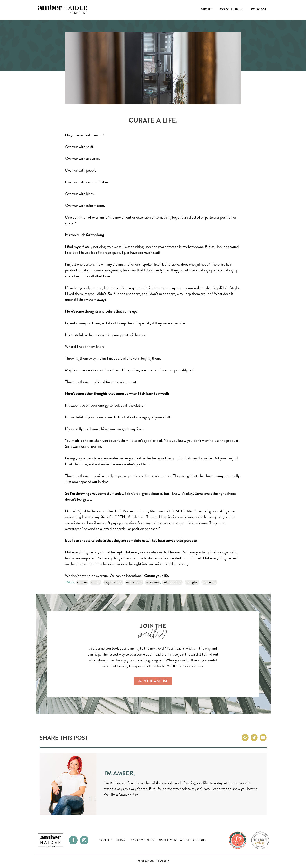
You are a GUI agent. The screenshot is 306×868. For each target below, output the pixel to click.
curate (96, 582)
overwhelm (136, 582)
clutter (82, 582)
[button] (245, 738)
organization (114, 582)
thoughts (195, 582)
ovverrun (155, 582)
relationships (175, 582)
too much (213, 582)
